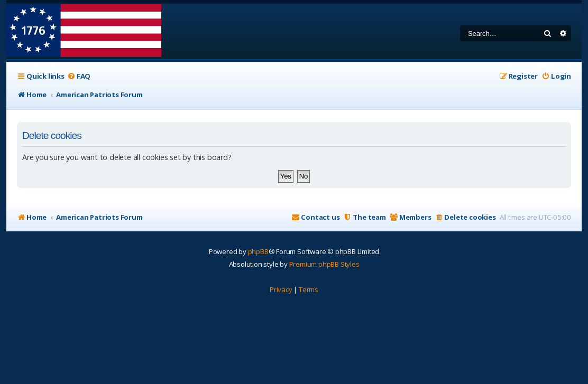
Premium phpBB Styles (324, 264)
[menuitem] (79, 76)
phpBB (258, 251)
